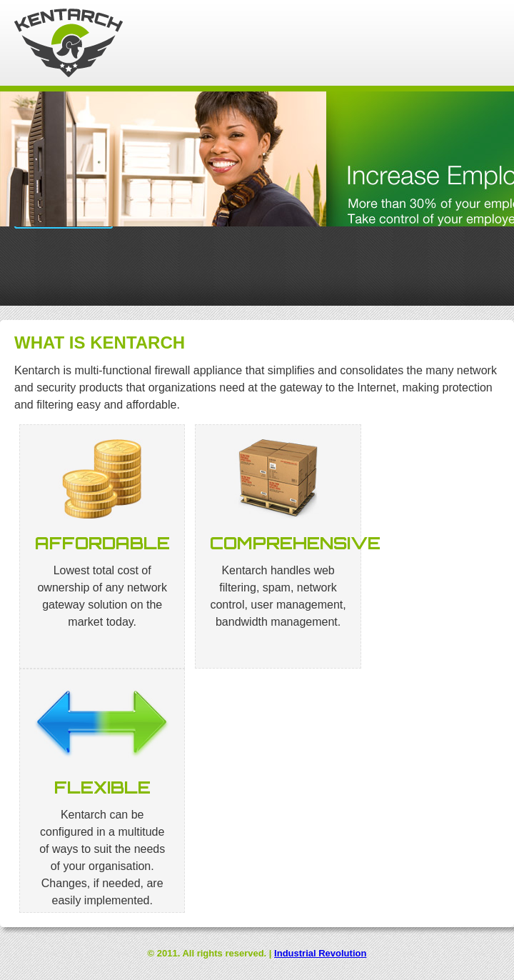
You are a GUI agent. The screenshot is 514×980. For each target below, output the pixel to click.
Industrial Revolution (320, 953)
